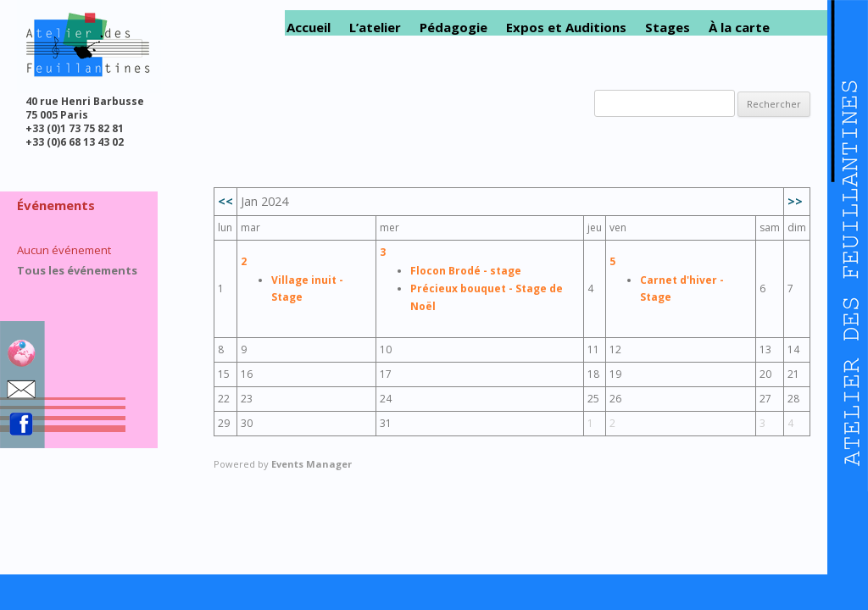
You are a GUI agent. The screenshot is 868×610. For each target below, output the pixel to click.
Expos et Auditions (566, 28)
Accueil (309, 28)
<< (225, 201)
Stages (668, 28)
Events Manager (312, 464)
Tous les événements (77, 270)
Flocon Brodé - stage (466, 271)
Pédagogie (453, 28)
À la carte (739, 28)
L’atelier (375, 28)
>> (795, 201)
